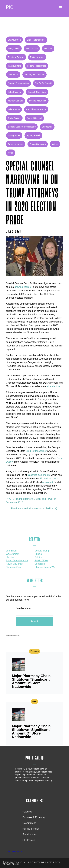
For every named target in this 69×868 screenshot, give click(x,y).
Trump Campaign (38, 144)
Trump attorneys (16, 144)
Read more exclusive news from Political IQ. (35, 508)
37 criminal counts (49, 479)
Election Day (32, 48)
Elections (48, 48)
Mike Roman (14, 109)
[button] (61, 7)
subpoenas (47, 127)
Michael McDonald (38, 101)
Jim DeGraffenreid (44, 83)
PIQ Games (29, 840)
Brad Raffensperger (36, 40)
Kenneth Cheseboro (37, 92)
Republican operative (36, 109)
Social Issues (30, 834)
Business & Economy (34, 817)
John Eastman (15, 92)
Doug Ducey (14, 48)
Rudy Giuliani (14, 118)
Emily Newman (37, 57)
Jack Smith (13, 75)
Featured (27, 812)
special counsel (34, 118)
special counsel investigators (22, 127)
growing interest (22, 287)
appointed (48, 482)
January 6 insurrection (18, 83)
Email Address (23, 608)
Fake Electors (14, 66)
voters (55, 144)
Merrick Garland (16, 101)
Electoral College (16, 57)
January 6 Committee (34, 75)
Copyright (53, 862)
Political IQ (35, 758)
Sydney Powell (33, 135)
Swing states (14, 135)
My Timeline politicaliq (16, 851)
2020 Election (14, 40)
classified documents (39, 475)
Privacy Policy (11, 864)
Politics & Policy (32, 829)
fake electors (53, 386)
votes (11, 153)
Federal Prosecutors (37, 66)
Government (29, 823)
